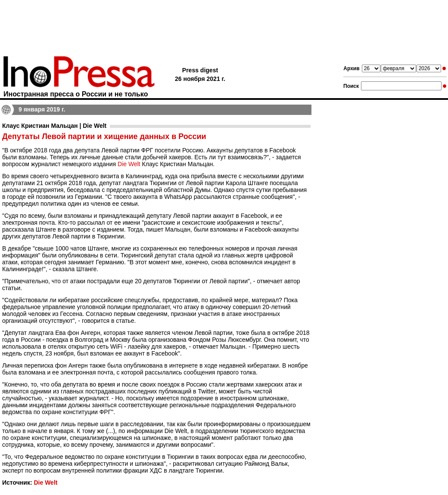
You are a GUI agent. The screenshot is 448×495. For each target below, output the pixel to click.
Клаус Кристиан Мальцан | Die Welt (54, 126)
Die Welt (129, 164)
